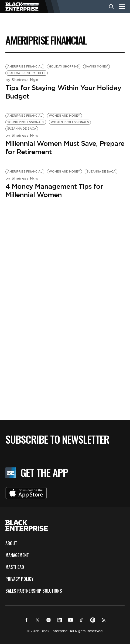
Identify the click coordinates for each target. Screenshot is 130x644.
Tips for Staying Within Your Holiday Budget (63, 92)
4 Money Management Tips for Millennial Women (54, 190)
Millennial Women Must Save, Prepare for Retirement (65, 148)
